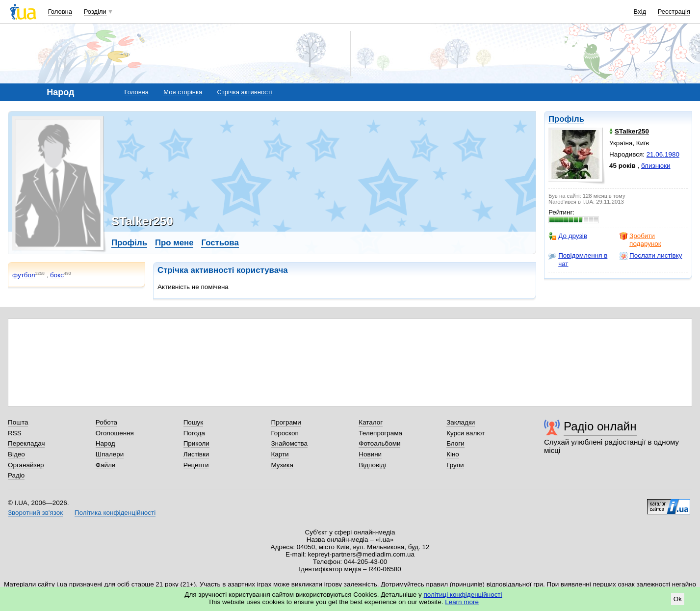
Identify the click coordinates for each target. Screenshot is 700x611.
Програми (286, 422)
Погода (194, 433)
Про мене (174, 243)
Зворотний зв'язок (35, 513)
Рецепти (196, 465)
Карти (280, 454)
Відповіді (372, 465)
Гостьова (220, 243)
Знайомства (289, 443)
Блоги (455, 443)
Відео (16, 454)
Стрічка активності (244, 92)
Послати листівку (651, 256)
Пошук (194, 422)
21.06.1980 (663, 154)
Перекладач (26, 443)
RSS (15, 433)
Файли (106, 465)
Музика (282, 465)
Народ (105, 443)
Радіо (16, 475)
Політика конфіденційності (115, 513)
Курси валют (466, 433)
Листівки (196, 454)
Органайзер (26, 465)
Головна (60, 12)
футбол (24, 275)
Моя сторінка (183, 92)
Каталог (371, 422)
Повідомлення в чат (578, 259)
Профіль (566, 119)
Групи (455, 465)
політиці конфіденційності (463, 595)
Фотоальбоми (379, 443)
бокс (57, 275)
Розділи (95, 12)
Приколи (196, 443)
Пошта (18, 422)
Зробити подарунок (640, 240)
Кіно (453, 454)
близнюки (656, 166)
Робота (106, 422)
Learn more (462, 602)
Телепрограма (380, 433)
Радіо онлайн (600, 426)
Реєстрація (674, 12)
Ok (678, 599)
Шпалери (110, 454)
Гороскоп (285, 433)
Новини (370, 454)
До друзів (568, 236)
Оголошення (115, 433)
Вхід (640, 12)
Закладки (461, 422)
